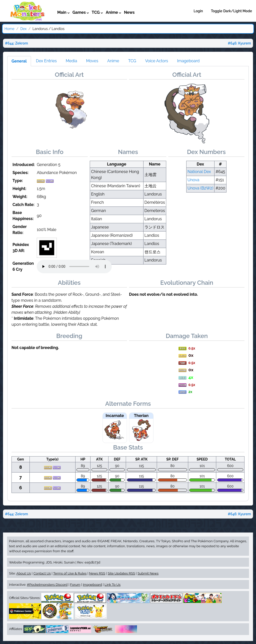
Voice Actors (156, 61)
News (129, 12)
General (19, 61)
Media (71, 61)
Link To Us (112, 584)
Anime (113, 61)
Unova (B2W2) (200, 188)
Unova (193, 180)
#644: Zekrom (16, 43)
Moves (92, 61)
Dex (23, 29)
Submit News (148, 573)
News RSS (97, 573)
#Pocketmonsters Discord (47, 584)
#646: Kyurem (239, 43)
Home (9, 29)
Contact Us (42, 573)
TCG (132, 61)
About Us (23, 573)
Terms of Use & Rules (70, 573)
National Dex (199, 172)
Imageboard (188, 61)
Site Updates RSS (121, 573)
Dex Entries (46, 61)
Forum (75, 584)
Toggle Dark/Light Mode (231, 11)
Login (198, 11)
